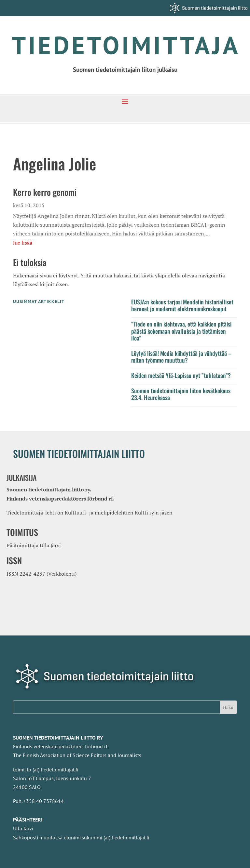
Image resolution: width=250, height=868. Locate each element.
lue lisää (23, 243)
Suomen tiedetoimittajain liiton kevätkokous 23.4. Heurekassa (181, 394)
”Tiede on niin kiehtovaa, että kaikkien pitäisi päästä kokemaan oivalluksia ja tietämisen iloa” (181, 331)
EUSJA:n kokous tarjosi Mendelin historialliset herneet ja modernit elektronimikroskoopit (182, 305)
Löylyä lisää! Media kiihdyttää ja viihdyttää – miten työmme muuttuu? (181, 357)
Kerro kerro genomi (45, 192)
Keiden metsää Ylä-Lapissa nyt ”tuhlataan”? (181, 375)
